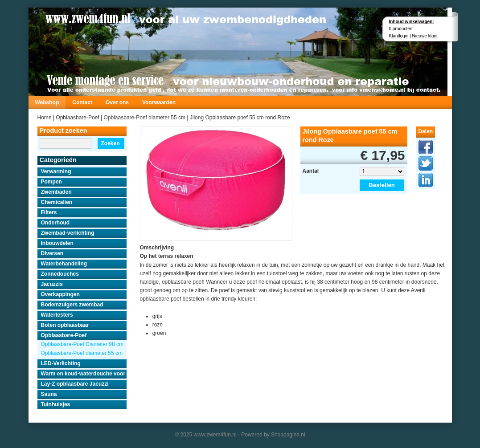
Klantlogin (399, 36)
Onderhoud (55, 223)
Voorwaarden (159, 102)
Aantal (311, 171)
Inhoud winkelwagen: (412, 22)
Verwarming (56, 171)
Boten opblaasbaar (65, 325)
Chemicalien (57, 202)
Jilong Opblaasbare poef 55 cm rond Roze (240, 118)
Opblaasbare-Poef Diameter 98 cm (82, 344)
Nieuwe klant (425, 36)
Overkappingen (60, 294)
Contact (82, 102)
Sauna (49, 394)
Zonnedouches (60, 274)
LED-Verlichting (61, 363)
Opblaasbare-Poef (77, 118)
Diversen (52, 253)
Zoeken (110, 143)
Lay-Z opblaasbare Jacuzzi (75, 384)
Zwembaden (56, 192)
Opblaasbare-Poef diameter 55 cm (145, 118)
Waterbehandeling (64, 264)
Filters (49, 212)
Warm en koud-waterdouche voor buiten (84, 374)
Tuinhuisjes (56, 404)
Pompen (51, 182)
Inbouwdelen (57, 243)
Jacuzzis (52, 284)
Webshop (47, 102)
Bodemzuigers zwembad (72, 305)
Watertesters (57, 315)
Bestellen (382, 185)
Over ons (117, 102)
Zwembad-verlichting (68, 233)
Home (45, 118)
